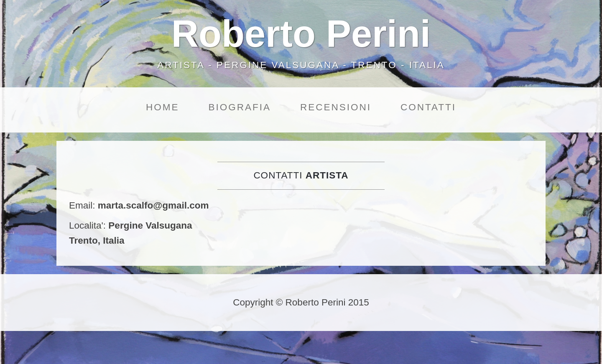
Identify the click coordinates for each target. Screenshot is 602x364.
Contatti (428, 107)
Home (163, 107)
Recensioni (336, 107)
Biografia (240, 107)
